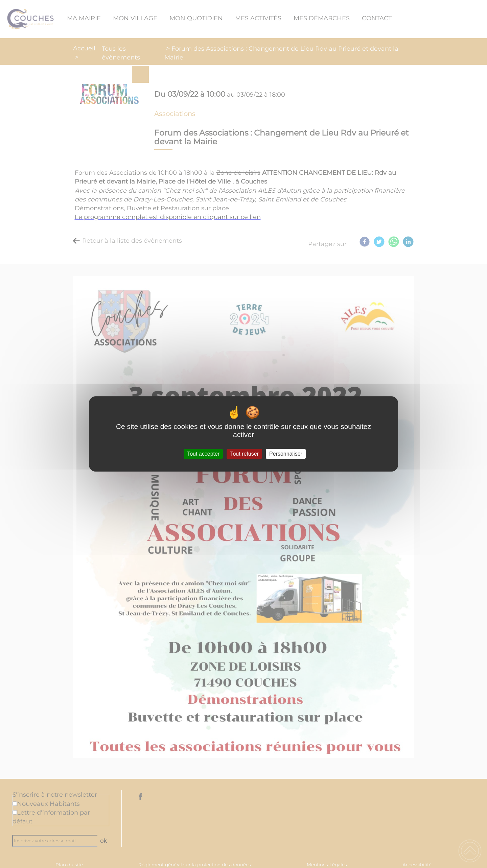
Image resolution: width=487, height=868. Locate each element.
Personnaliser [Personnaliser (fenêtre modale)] (286, 454)
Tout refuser (244, 454)
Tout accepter (203, 454)
